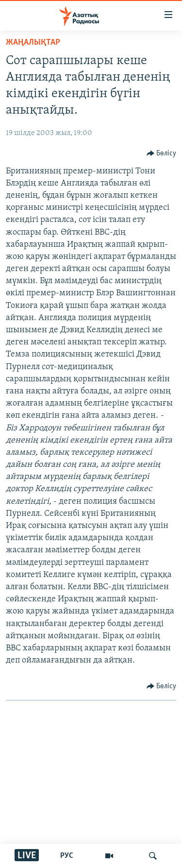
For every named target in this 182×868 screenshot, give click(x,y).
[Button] (162, 153)
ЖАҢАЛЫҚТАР (33, 43)
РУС (67, 856)
